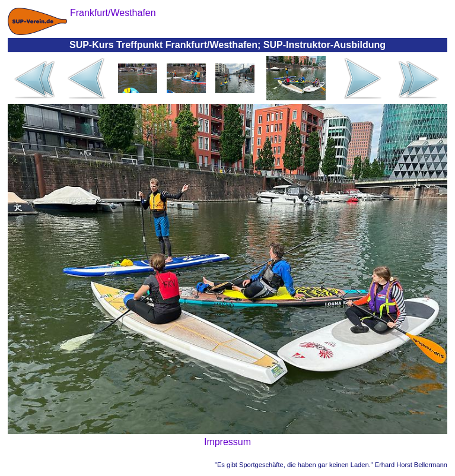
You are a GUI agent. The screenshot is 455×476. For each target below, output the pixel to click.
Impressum (227, 442)
